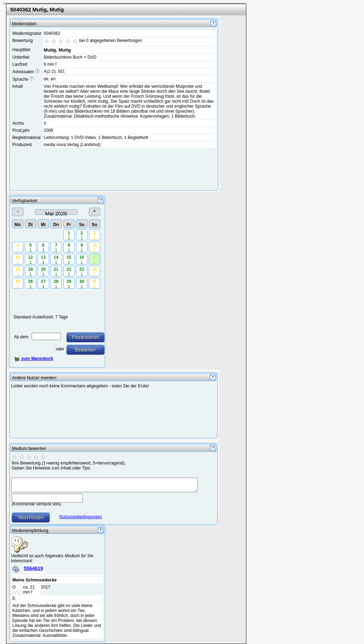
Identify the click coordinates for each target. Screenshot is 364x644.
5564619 (34, 568)
